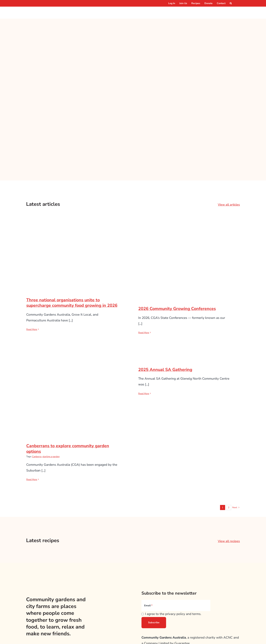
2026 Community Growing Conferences (177, 309)
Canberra (37, 457)
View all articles (229, 205)
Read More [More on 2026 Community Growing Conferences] (144, 333)
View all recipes (229, 541)
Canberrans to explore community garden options (68, 449)
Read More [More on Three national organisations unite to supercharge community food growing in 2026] (32, 329)
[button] (231, 3)
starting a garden (51, 457)
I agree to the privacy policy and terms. (173, 614)
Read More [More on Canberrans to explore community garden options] (32, 479)
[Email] (176, 605)
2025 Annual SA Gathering (165, 370)
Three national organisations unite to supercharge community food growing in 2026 (72, 303)
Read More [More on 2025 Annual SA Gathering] (144, 394)
